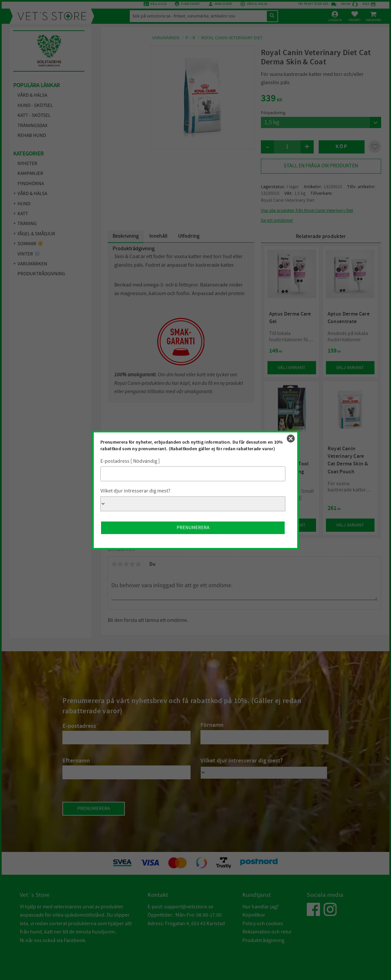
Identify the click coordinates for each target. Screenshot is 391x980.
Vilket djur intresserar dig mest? (135, 491)
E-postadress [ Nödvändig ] (130, 461)
